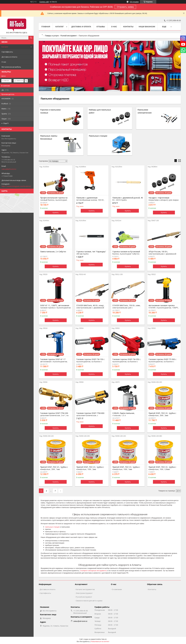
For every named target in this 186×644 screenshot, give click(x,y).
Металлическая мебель (11, 67)
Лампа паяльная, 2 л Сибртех (53, 252)
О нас (4, 62)
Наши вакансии (147, 27)
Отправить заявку (125, 7)
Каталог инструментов (85, 589)
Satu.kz (104, 639)
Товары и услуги (52, 36)
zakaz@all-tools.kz (9, 169)
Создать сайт (44, 2)
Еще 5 (6, 123)
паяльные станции (52, 527)
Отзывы (101, 27)
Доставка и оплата (9, 57)
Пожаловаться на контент (100, 642)
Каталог (5, 47)
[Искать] (31, 38)
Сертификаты (7, 52)
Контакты (128, 27)
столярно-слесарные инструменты (93, 571)
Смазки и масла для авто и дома (89, 601)
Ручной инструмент (69, 36)
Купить (56, 212)
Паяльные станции (98, 136)
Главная (46, 27)
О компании (117, 589)
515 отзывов (134, 2)
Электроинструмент (84, 593)
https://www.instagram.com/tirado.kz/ (16, 186)
